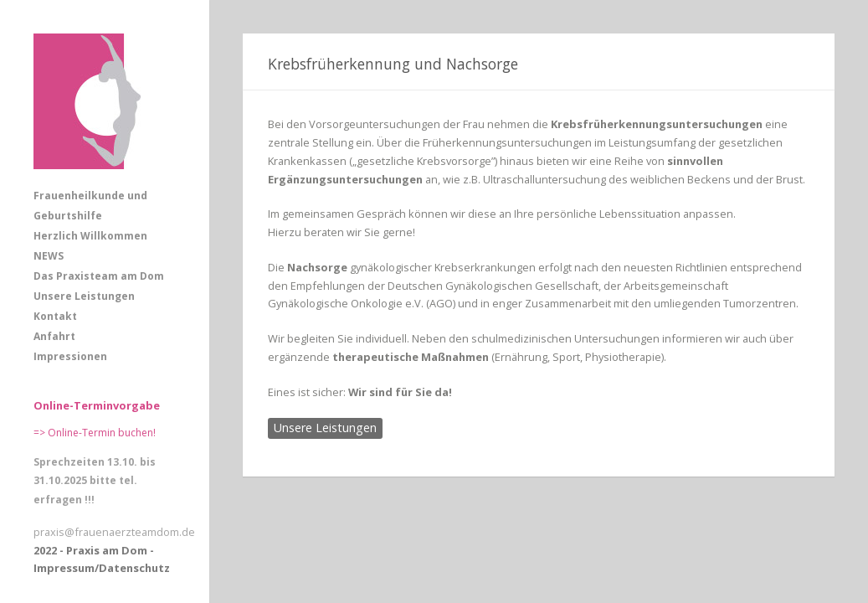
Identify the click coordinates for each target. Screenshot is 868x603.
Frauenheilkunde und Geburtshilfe (90, 206)
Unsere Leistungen (84, 296)
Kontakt (55, 316)
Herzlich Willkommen (90, 236)
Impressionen (70, 356)
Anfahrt (54, 336)
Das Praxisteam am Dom (99, 276)
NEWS (49, 256)
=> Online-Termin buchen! (95, 433)
